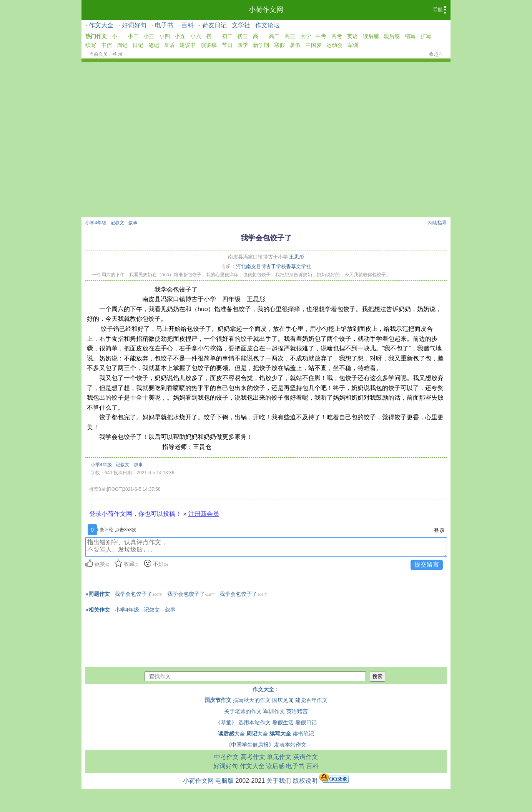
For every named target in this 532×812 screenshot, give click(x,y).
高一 (258, 36)
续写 (91, 45)
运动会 (334, 45)
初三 (243, 36)
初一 (211, 36)
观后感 (392, 36)
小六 (196, 36)
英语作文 (306, 757)
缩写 (410, 36)
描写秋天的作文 (252, 700)
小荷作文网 (266, 10)
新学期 (261, 45)
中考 (321, 36)
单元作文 (279, 757)
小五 (180, 36)
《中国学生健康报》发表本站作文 (266, 745)
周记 (122, 45)
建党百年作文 (311, 700)
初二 (227, 36)
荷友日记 (214, 25)
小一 (117, 36)
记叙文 (117, 223)
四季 (243, 45)
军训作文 (274, 711)
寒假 (279, 45)
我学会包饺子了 (138, 594)
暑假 (295, 45)
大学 (306, 36)
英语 (352, 36)
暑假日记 (306, 722)
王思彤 (297, 257)
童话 (169, 45)
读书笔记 (303, 734)
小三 (149, 36)
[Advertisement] (266, 120)
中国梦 (314, 45)
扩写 (426, 36)
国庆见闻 (283, 700)
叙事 (133, 223)
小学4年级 (96, 223)
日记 (138, 45)
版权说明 (305, 781)
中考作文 (226, 757)
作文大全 (101, 25)
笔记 (154, 45)
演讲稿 (209, 45)
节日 (227, 45)
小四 (165, 36)
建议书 (188, 45)
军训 (353, 45)
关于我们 (279, 781)
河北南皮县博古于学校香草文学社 (273, 266)
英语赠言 (297, 711)
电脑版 (224, 781)
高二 (274, 36)
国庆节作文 (218, 700)
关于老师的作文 (243, 711)
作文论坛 (268, 25)
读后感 (371, 36)
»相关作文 (98, 610)
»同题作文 (98, 594)
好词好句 (134, 25)
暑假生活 (283, 722)
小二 (133, 36)
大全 (231, 734)
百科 (188, 25)
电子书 (164, 25)
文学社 (241, 25)
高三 (290, 36)
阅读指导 (437, 223)
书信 (106, 45)
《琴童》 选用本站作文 (243, 722)
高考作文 (253, 757)
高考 (337, 36)
